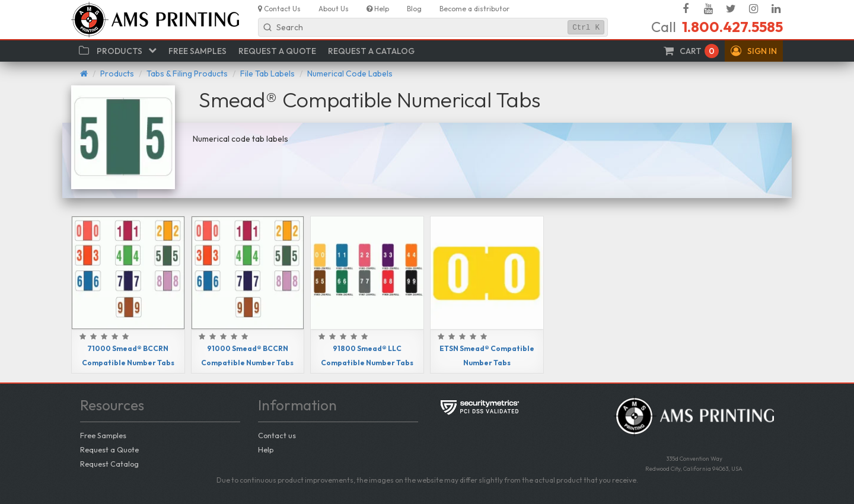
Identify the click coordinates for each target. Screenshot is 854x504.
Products (117, 74)
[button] (754, 51)
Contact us (277, 435)
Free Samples (103, 435)
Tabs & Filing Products (187, 74)
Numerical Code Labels (350, 74)
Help (266, 449)
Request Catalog (109, 464)
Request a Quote (109, 449)
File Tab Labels (267, 74)
